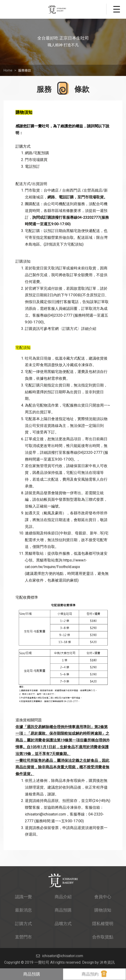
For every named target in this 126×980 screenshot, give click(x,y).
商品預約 (94, 974)
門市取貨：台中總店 (42, 190)
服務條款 (25, 70)
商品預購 (32, 974)
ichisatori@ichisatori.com (45, 814)
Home (8, 70)
